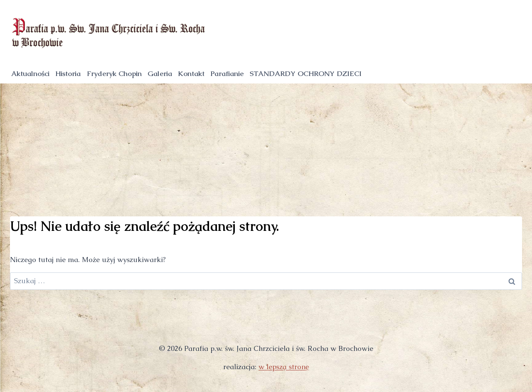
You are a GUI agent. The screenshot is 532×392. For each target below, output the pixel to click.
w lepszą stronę (284, 367)
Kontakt (191, 73)
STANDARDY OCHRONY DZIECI (306, 73)
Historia (68, 73)
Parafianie (227, 73)
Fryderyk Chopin (114, 73)
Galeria (160, 73)
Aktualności (30, 73)
